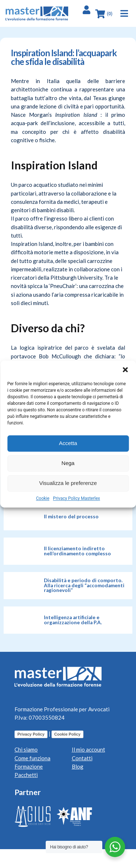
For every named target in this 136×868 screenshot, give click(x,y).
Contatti (82, 758)
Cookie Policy (67, 734)
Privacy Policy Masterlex (77, 498)
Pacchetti (26, 775)
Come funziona (32, 758)
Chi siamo (26, 749)
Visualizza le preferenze (68, 483)
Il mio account (88, 749)
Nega (68, 463)
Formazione (29, 766)
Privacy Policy (31, 734)
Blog (78, 766)
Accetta (68, 443)
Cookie (43, 498)
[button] (125, 370)
